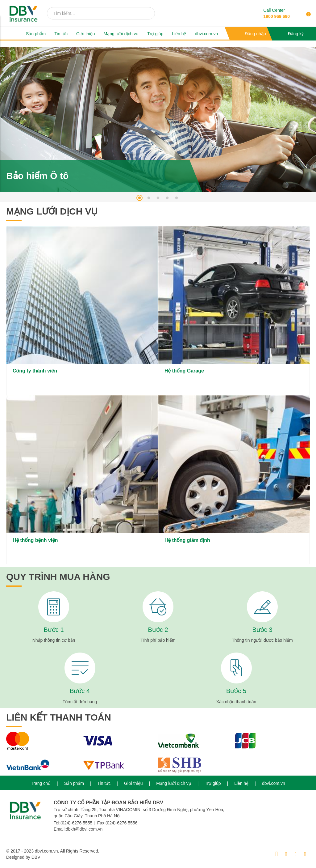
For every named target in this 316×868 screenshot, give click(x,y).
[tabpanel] (158, 119)
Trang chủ (41, 783)
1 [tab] (139, 198)
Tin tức (61, 34)
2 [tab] (149, 198)
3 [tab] (158, 198)
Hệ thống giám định (187, 540)
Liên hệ (179, 34)
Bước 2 (158, 630)
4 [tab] (167, 198)
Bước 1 (54, 630)
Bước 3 (262, 630)
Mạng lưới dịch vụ (121, 34)
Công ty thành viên (35, 371)
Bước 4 (80, 691)
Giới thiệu (86, 34)
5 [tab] (177, 198)
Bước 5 (236, 691)
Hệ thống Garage (184, 371)
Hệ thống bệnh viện (35, 540)
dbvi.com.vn (206, 34)
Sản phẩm (36, 34)
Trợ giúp (155, 34)
